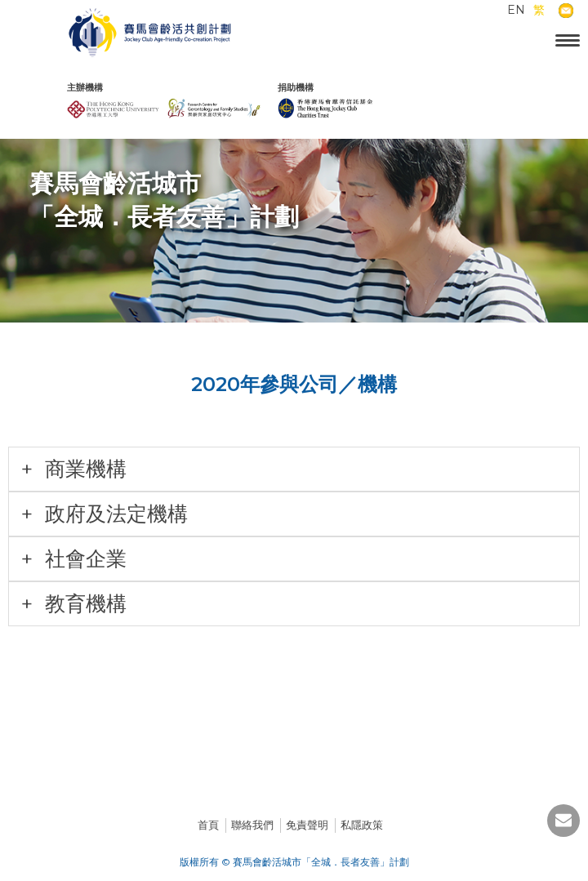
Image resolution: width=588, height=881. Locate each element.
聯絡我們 (252, 825)
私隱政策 (362, 825)
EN (516, 10)
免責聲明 (307, 825)
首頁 (208, 825)
